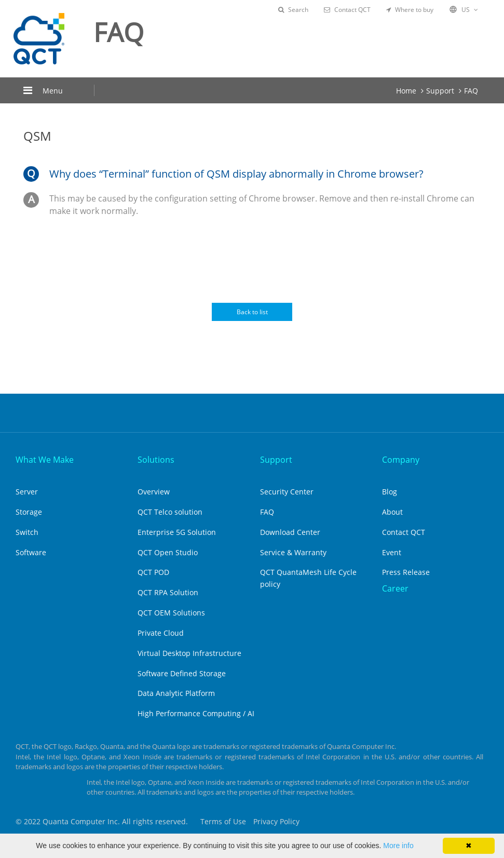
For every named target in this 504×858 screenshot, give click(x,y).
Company (401, 460)
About (392, 512)
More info (398, 846)
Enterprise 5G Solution (177, 532)
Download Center (290, 532)
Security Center (287, 492)
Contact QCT (347, 10)
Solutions (156, 460)
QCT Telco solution (170, 512)
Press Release (406, 572)
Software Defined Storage (182, 673)
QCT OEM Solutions (171, 613)
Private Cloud (161, 633)
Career (395, 588)
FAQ (471, 91)
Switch (27, 532)
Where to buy (410, 10)
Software (31, 552)
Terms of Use (223, 821)
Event (392, 552)
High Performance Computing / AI (196, 713)
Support (440, 91)
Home (406, 91)
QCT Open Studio (168, 552)
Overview (154, 492)
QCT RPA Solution (168, 592)
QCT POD (153, 572)
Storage (29, 512)
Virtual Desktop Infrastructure (189, 653)
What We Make (45, 460)
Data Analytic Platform (176, 693)
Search (293, 10)
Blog (390, 492)
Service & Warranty (293, 552)
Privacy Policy (276, 821)
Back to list (252, 312)
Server (27, 492)
